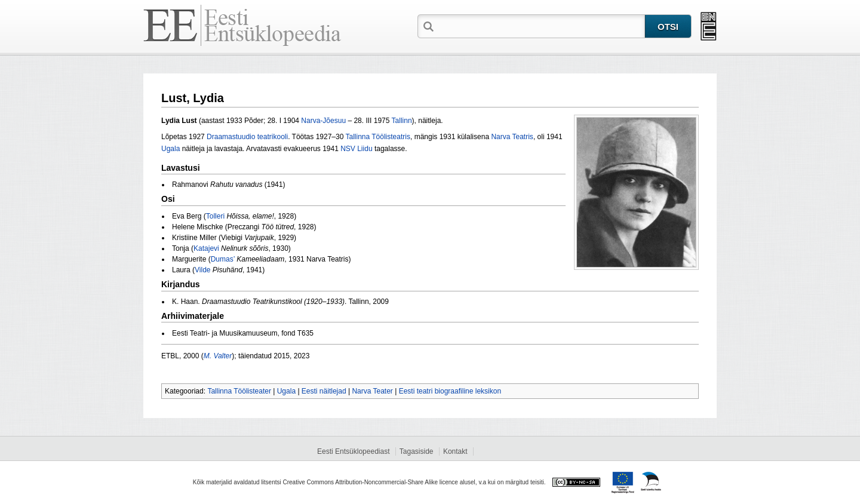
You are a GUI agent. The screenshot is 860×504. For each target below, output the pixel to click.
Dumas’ (223, 259)
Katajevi (206, 248)
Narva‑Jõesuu (323, 121)
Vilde (202, 270)
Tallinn (402, 121)
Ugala (171, 149)
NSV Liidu (356, 149)
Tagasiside (417, 451)
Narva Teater (372, 391)
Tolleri (215, 216)
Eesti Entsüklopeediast (353, 451)
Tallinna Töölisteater (239, 391)
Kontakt (455, 451)
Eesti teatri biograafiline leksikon (450, 391)
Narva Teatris (512, 137)
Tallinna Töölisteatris (378, 137)
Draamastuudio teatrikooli (247, 137)
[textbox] (540, 26)
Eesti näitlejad (324, 391)
